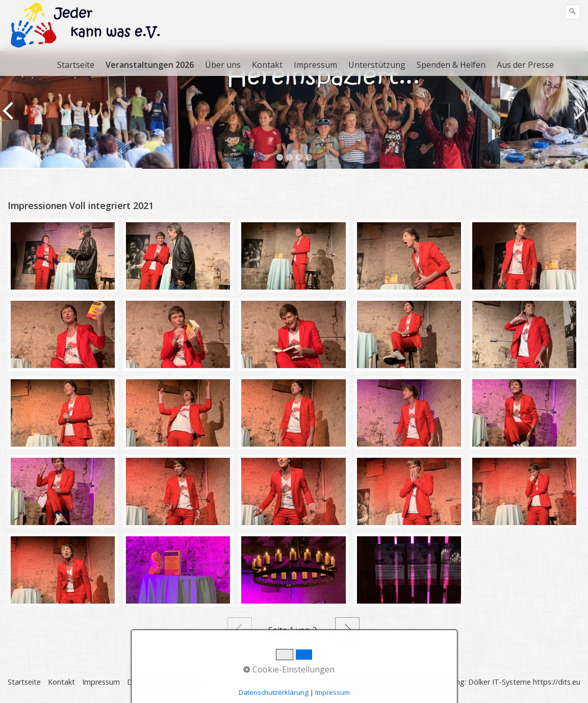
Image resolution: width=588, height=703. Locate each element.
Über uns (223, 65)
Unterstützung (377, 65)
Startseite (76, 65)
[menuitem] (76, 65)
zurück (10, 117)
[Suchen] (573, 12)
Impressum (315, 65)
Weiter (347, 630)
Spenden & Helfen (451, 65)
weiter (578, 117)
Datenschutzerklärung (164, 682)
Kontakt (267, 65)
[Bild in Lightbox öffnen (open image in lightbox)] (63, 256)
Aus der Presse (525, 65)
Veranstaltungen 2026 (150, 65)
